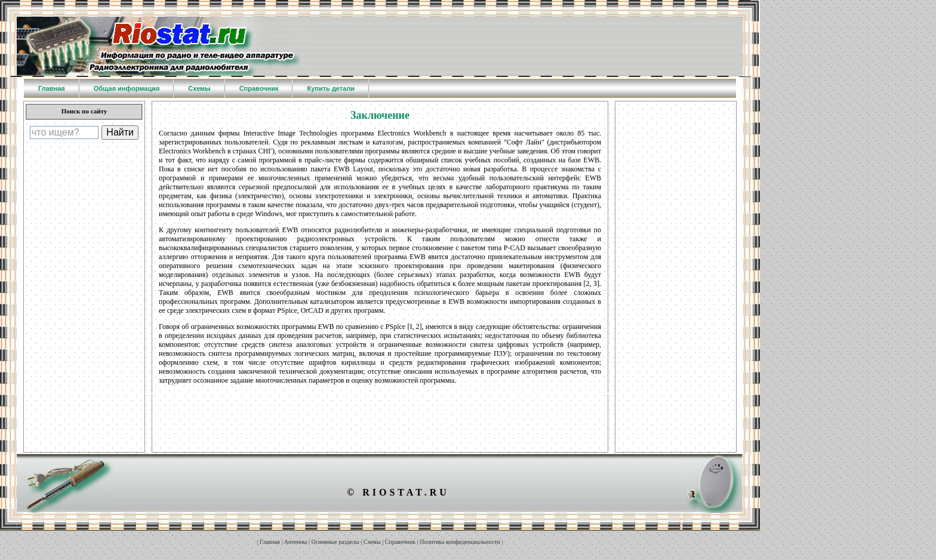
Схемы (372, 542)
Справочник (400, 542)
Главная (270, 542)
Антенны (296, 542)
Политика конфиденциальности (460, 542)
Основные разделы (335, 542)
